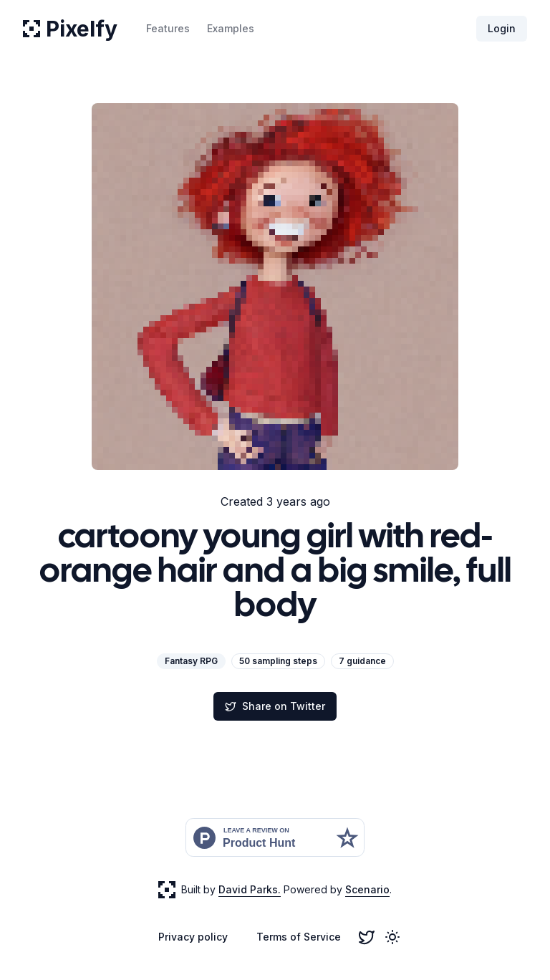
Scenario (367, 889)
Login (502, 28)
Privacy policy (193, 937)
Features (168, 28)
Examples (231, 28)
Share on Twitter (275, 706)
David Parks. (250, 889)
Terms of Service (299, 937)
